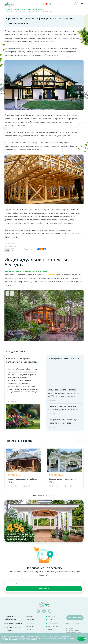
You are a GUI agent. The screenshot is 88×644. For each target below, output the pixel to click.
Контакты (52, 616)
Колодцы (31, 626)
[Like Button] (7, 250)
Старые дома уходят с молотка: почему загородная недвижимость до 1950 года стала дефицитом (64, 393)
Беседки (30, 616)
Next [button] (82, 441)
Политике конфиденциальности (23, 638)
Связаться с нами (75, 618)
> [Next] (12, 293)
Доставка (52, 630)
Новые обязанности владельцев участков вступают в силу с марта (63, 408)
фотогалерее (49, 275)
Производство (54, 623)
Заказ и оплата (54, 626)
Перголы (31, 623)
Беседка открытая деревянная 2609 (63, 481)
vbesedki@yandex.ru (15, 623)
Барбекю (31, 620)
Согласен (82, 639)
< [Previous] (7, 293)
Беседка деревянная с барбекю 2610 (22, 481)
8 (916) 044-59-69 (14, 627)
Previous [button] (78, 441)
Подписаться (44, 589)
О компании (53, 620)
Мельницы (31, 630)
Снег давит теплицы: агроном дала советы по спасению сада (64, 421)
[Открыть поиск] (44, 4)
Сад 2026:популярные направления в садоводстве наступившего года (21, 360)
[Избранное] (47, 4)
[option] (23, 468)
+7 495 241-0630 (76, 4)
